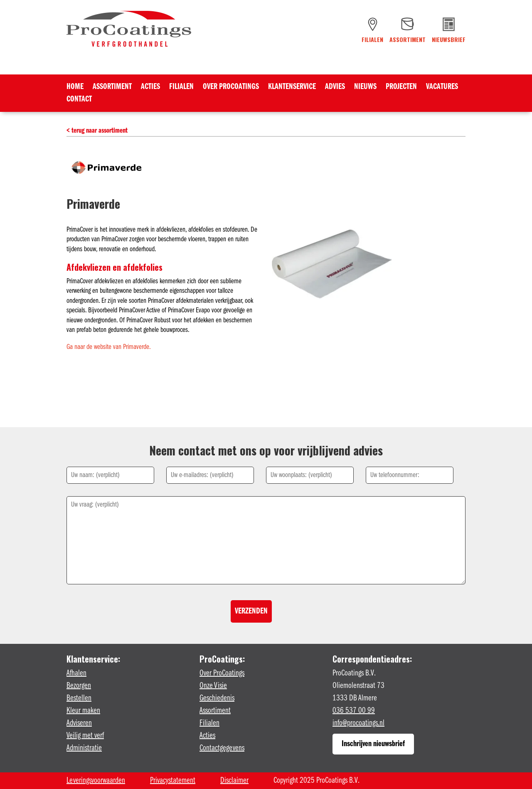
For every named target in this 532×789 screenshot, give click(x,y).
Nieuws (365, 88)
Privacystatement (173, 781)
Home (75, 88)
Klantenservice (292, 88)
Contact (79, 100)
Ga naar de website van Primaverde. (109, 347)
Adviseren (79, 723)
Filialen (181, 88)
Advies (335, 88)
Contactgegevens (222, 748)
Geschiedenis (217, 698)
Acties (150, 88)
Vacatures (442, 88)
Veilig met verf (85, 736)
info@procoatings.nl (358, 723)
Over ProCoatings (231, 88)
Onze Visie (213, 686)
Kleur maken (83, 711)
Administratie (84, 748)
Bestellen (79, 698)
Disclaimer (234, 781)
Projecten (401, 88)
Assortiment (112, 88)
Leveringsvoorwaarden (96, 781)
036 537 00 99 (354, 711)
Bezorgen (79, 686)
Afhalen (76, 673)
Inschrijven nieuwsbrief (373, 744)
